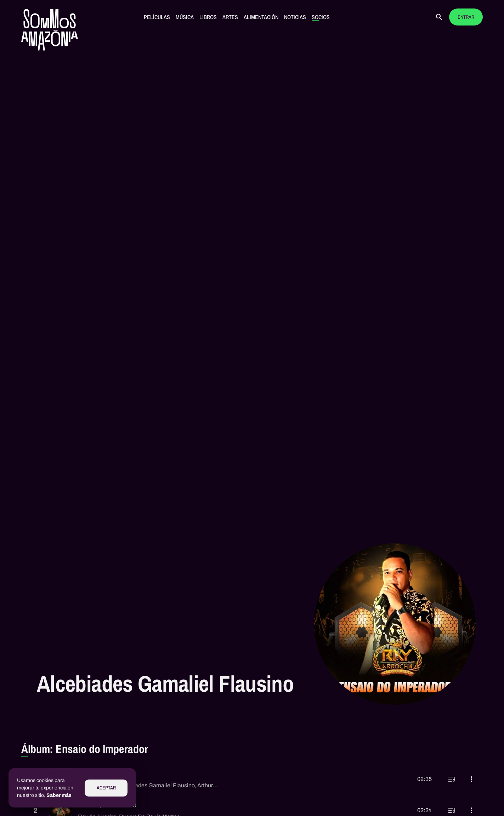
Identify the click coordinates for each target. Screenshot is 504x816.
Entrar (466, 17)
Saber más (59, 795)
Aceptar (106, 788)
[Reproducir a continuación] (452, 779)
